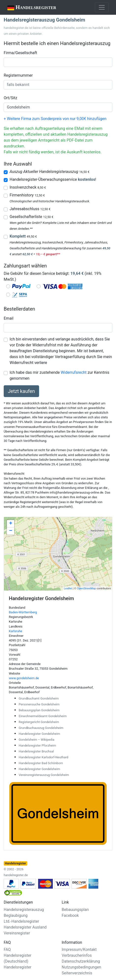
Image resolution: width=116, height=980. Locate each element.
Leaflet (68, 588)
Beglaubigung (16, 915)
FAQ (7, 950)
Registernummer (18, 75)
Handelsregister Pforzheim (37, 745)
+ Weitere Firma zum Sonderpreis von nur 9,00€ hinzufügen (55, 119)
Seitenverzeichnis (77, 973)
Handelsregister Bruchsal (36, 751)
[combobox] (58, 62)
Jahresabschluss (30, 209)
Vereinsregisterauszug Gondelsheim (44, 775)
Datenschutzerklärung (81, 961)
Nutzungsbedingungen (81, 967)
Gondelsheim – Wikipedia (36, 740)
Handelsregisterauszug (24, 910)
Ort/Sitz (10, 98)
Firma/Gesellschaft (20, 53)
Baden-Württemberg (23, 612)
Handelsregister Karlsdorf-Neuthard (43, 757)
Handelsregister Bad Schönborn (41, 763)
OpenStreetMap (87, 588)
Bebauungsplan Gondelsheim (39, 710)
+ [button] (11, 524)
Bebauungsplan (75, 910)
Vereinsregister (17, 933)
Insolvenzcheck (28, 187)
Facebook (70, 915)
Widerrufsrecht (74, 372)
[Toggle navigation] (102, 7)
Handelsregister (28, 8)
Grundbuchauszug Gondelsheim (41, 728)
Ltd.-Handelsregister (21, 921)
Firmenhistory (27, 195)
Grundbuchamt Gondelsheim (39, 698)
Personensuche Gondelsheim (39, 704)
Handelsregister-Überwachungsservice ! (53, 179)
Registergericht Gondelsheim (39, 722)
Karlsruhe (15, 631)
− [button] (11, 531)
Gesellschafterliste (31, 217)
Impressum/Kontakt (79, 950)
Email (9, 318)
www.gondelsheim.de (24, 678)
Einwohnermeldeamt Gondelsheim (43, 716)
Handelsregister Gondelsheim (39, 734)
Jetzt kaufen (21, 391)
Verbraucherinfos (77, 955)
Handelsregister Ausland (25, 927)
